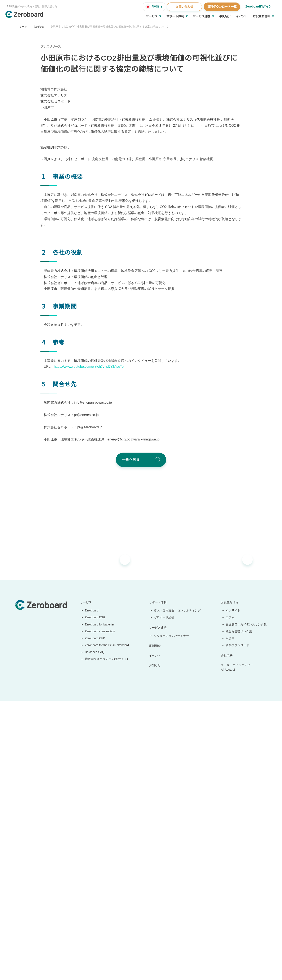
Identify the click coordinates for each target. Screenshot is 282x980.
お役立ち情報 (261, 16)
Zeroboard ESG (93, 861)
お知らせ (39, 26)
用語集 (230, 882)
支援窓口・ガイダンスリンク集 (246, 869)
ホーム (23, 26)
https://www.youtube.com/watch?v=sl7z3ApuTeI (92, 611)
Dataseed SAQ (92, 896)
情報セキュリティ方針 (41, 972)
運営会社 (20, 972)
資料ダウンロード (238, 889)
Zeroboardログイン (258, 6)
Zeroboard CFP (93, 882)
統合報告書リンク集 (239, 875)
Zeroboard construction (100, 875)
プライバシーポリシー (120, 972)
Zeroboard (90, 855)
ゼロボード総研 (164, 861)
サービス (152, 16)
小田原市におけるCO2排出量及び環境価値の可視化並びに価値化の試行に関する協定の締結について (109, 26)
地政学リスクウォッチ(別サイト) (104, 903)
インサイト (233, 855)
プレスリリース (51, 47)
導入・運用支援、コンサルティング (178, 855)
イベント (242, 16)
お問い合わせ (184, 7)
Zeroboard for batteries (99, 869)
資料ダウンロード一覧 (221, 7)
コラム (230, 861)
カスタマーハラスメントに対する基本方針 (80, 972)
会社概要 (227, 899)
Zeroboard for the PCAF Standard (106, 889)
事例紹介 (225, 16)
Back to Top (256, 946)
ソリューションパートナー (172, 880)
